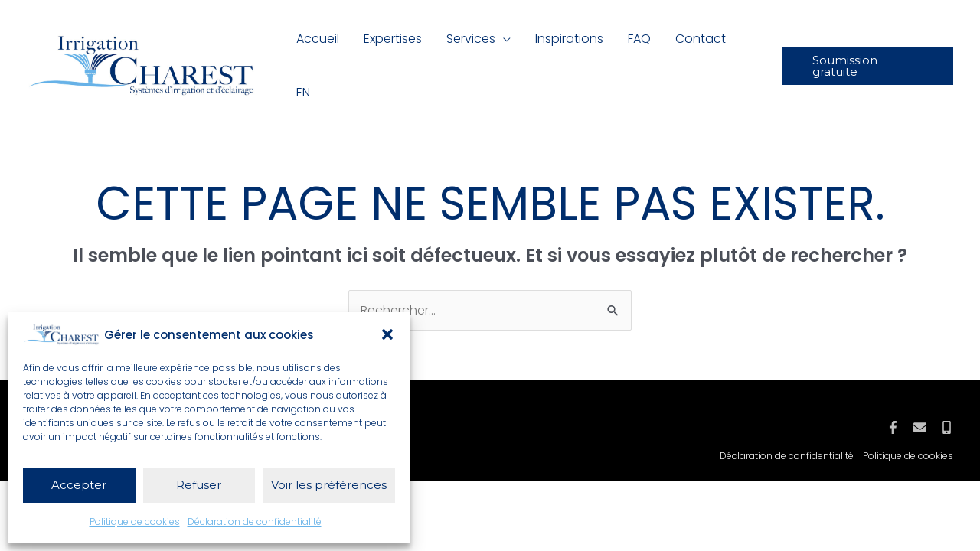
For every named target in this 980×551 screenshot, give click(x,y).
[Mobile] (947, 427)
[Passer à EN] (303, 93)
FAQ (639, 39)
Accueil (318, 39)
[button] (387, 334)
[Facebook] (893, 427)
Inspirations (569, 39)
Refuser (199, 485)
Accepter (79, 485)
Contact (701, 39)
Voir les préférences (329, 485)
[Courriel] (920, 427)
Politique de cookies (135, 522)
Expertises (393, 39)
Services (471, 39)
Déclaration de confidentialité (255, 522)
